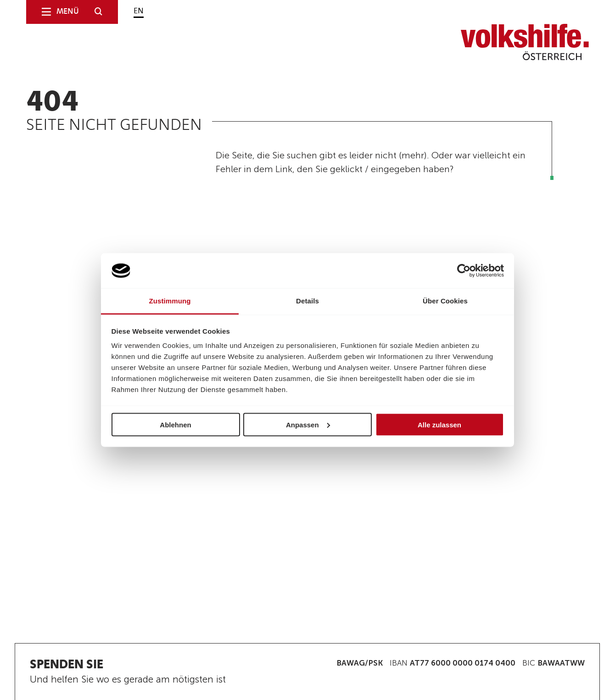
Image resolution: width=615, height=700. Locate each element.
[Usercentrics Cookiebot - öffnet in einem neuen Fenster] (464, 270)
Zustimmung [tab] (170, 301)
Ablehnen (175, 424)
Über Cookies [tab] (445, 301)
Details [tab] (307, 301)
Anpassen (308, 424)
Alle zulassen (439, 424)
